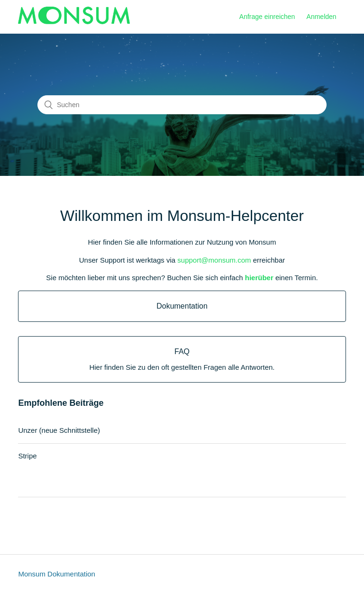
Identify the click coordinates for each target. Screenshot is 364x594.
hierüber (259, 278)
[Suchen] (182, 105)
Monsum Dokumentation (57, 574)
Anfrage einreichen (267, 17)
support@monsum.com (214, 260)
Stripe (27, 456)
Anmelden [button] (322, 17)
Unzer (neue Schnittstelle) (59, 430)
